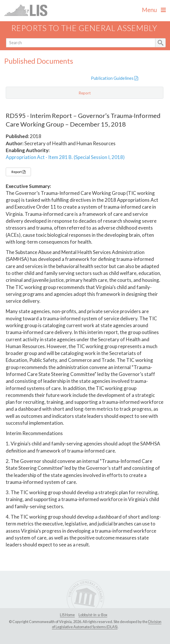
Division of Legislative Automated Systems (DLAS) (107, 624)
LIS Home (67, 615)
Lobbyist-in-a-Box (93, 615)
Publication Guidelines (115, 78)
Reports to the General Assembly (84, 28)
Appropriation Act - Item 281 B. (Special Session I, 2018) (65, 157)
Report (18, 172)
